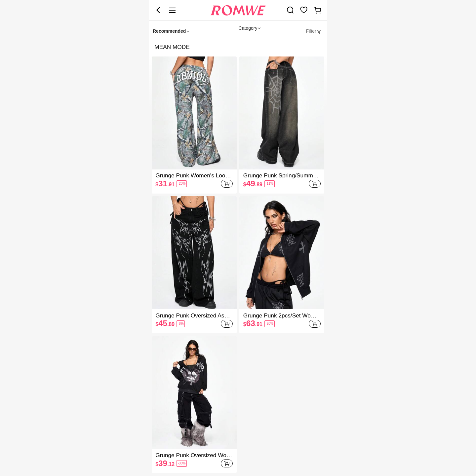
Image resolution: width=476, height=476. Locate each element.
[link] (290, 10)
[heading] (238, 47)
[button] (158, 10)
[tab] (314, 31)
